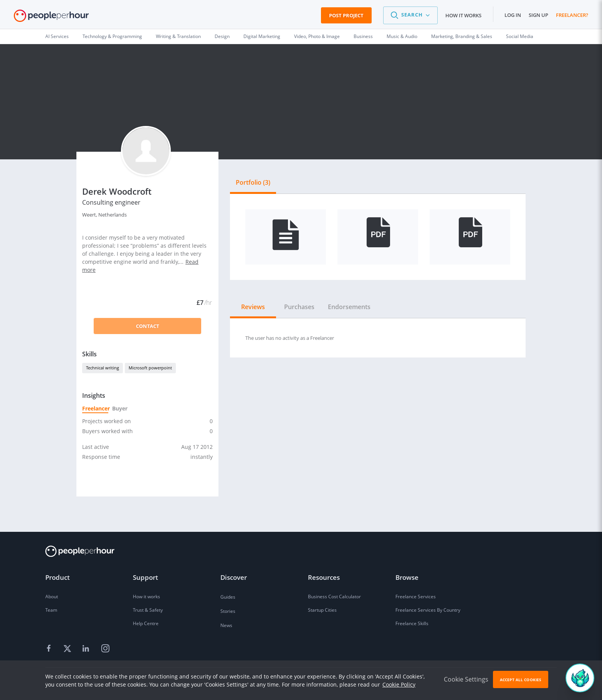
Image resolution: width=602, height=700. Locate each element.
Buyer (119, 408)
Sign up (538, 15)
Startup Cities (322, 610)
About (52, 597)
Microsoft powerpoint (150, 368)
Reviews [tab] (253, 307)
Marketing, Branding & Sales (462, 36)
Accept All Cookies (521, 680)
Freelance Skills (412, 623)
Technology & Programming (112, 36)
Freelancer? (572, 15)
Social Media (520, 36)
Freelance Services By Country (428, 610)
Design (222, 36)
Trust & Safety (148, 610)
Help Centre (146, 623)
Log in (513, 15)
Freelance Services (416, 597)
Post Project (346, 15)
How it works (463, 15)
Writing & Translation (178, 36)
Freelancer (95, 408)
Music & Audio (402, 36)
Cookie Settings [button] (466, 679)
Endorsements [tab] (349, 307)
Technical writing (103, 368)
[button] (410, 15)
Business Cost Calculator (334, 597)
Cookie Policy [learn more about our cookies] (399, 684)
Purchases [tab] (299, 307)
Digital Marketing (262, 36)
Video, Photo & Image (317, 36)
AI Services (57, 36)
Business (363, 36)
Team (51, 610)
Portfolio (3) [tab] (253, 182)
